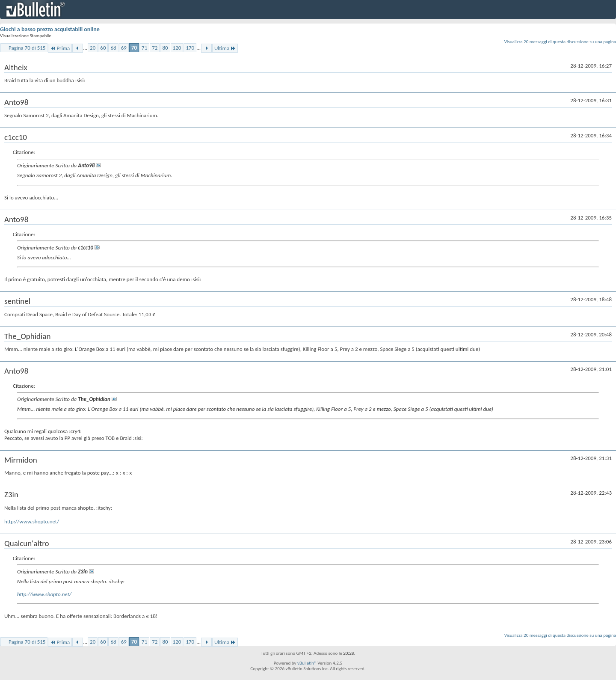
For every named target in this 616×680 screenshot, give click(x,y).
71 (144, 48)
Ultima (225, 48)
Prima (60, 48)
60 (103, 48)
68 (113, 48)
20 (93, 48)
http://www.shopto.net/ (32, 521)
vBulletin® (307, 663)
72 (155, 48)
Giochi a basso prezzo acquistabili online (50, 29)
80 (165, 48)
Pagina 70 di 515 (27, 48)
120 (177, 48)
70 (134, 48)
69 (124, 48)
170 (190, 48)
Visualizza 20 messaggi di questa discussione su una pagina (560, 42)
